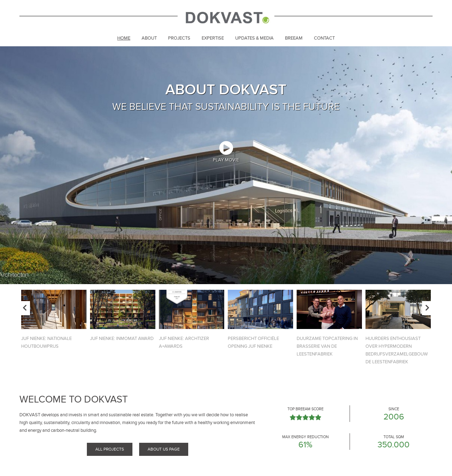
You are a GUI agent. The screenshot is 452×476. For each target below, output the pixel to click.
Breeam (294, 38)
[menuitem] (124, 39)
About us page (164, 449)
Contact (324, 38)
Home (124, 38)
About (149, 38)
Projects (179, 38)
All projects (110, 449)
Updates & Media (254, 38)
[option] (226, 165)
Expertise (213, 38)
